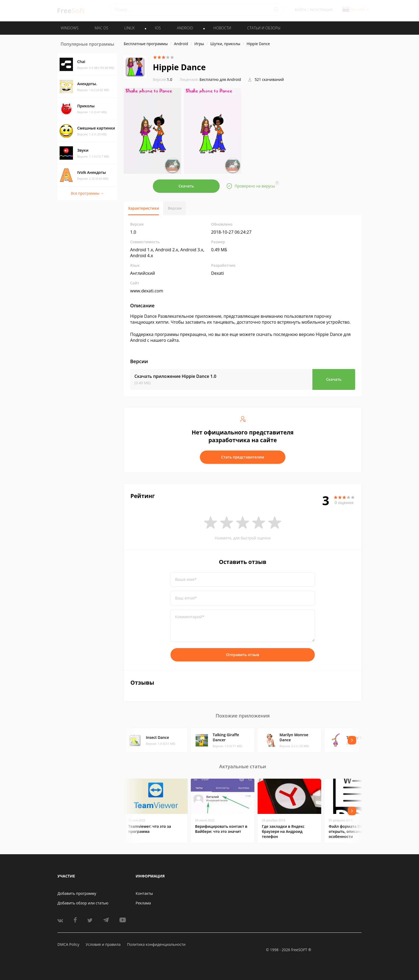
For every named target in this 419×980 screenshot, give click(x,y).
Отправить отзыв (243, 655)
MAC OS (101, 28)
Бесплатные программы (146, 44)
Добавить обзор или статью (83, 903)
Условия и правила (103, 944)
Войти (300, 10)
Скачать (186, 186)
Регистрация (321, 10)
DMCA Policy (68, 944)
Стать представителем (243, 457)
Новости (222, 28)
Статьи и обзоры (264, 28)
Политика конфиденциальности (156, 944)
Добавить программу (77, 893)
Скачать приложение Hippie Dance (175, 376)
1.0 (162, 79)
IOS (158, 28)
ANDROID (185, 28)
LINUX (129, 28)
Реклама (143, 903)
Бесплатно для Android (220, 79)
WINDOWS (70, 28)
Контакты (144, 893)
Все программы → (87, 193)
